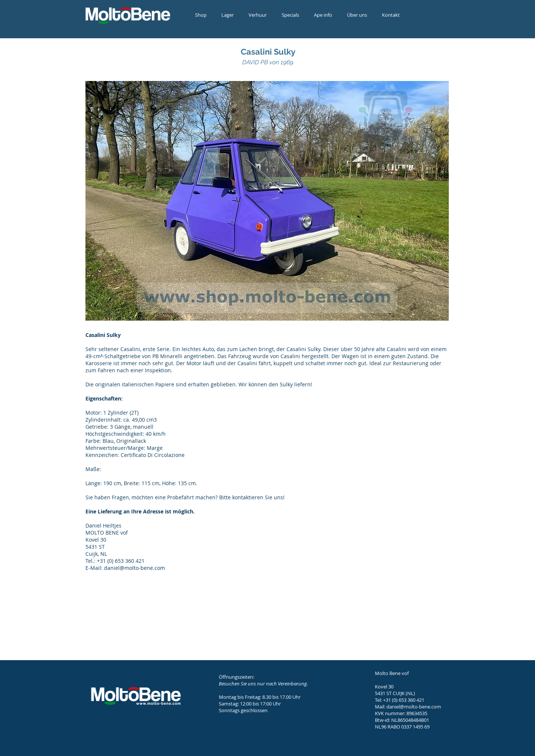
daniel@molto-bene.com (414, 707)
